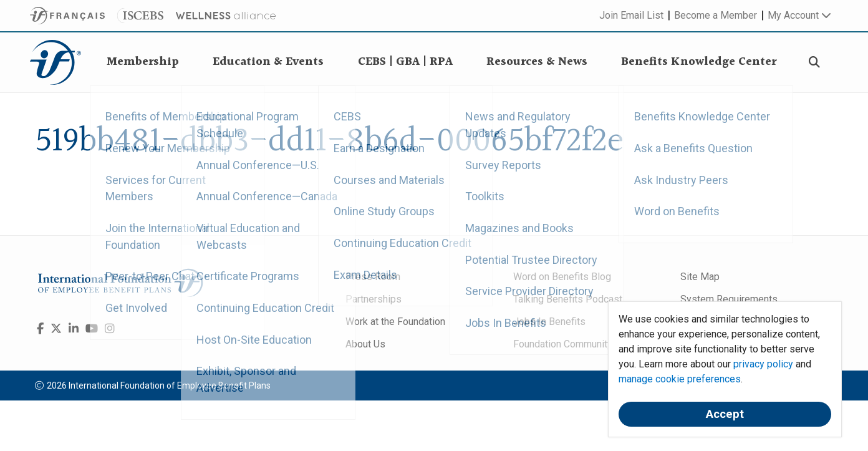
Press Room (373, 277)
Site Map (700, 277)
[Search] (814, 63)
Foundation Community (563, 344)
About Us (365, 344)
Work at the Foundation (395, 322)
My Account (799, 15)
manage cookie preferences (680, 379)
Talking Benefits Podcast (568, 299)
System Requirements (729, 299)
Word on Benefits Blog (562, 277)
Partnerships (374, 299)
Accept (725, 414)
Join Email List (631, 15)
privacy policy (763, 364)
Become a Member (716, 15)
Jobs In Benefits (549, 322)
